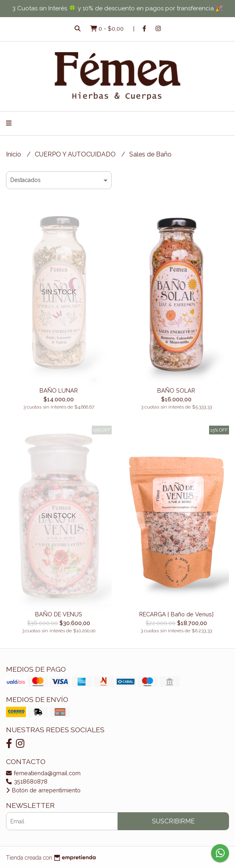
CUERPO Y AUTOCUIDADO (76, 154)
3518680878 (27, 781)
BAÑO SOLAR (176, 390)
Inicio (14, 154)
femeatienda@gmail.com (43, 773)
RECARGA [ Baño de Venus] (176, 614)
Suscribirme (173, 821)
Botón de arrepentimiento (43, 790)
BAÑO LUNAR (59, 390)
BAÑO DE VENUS (59, 614)
